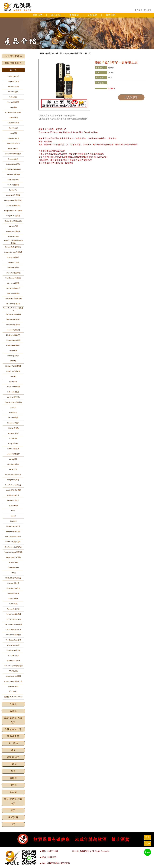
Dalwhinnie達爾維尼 (13, 231)
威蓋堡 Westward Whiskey (13, 697)
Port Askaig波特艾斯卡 (13, 537)
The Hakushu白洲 (13, 645)
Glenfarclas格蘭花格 (13, 320)
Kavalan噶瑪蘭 (13, 418)
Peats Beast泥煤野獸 (13, 531)
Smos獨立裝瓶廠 (13, 593)
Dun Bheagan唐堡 (13, 76)
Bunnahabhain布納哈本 (13, 169)
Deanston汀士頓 (13, 236)
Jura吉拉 (13, 407)
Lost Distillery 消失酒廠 (13, 485)
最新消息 (92, 15)
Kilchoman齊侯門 (13, 423)
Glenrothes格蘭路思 (13, 345)
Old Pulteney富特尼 (13, 526)
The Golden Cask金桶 (13, 640)
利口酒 (13, 785)
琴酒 (13, 771)
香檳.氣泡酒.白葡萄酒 (13, 720)
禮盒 (13, 750)
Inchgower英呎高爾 (13, 387)
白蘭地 (13, 704)
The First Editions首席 (13, 630)
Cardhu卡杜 (13, 190)
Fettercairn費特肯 (13, 257)
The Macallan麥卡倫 (13, 650)
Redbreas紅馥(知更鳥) (13, 542)
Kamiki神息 (13, 413)
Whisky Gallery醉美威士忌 (13, 681)
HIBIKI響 (13, 361)
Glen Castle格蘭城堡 (13, 273)
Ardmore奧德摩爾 (13, 102)
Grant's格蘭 (13, 351)
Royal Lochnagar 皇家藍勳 (13, 552)
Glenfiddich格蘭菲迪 (13, 325)
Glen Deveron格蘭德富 (13, 278)
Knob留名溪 (13, 438)
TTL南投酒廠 (13, 671)
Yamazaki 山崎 (13, 686)
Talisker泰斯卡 (13, 599)
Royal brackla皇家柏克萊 (13, 547)
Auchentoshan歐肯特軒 (13, 112)
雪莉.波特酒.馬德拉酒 (13, 801)
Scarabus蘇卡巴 (13, 568)
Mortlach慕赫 (13, 506)
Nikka (13, 511)
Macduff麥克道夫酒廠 (13, 490)
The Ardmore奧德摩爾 (13, 614)
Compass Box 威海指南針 (13, 200)
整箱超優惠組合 (13, 63)
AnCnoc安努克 (13, 92)
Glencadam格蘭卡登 (13, 304)
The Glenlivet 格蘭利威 (13, 635)
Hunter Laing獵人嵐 (13, 371)
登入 (148, 837)
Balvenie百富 (13, 128)
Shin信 (13, 573)
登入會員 (148, 10)
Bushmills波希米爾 (13, 174)
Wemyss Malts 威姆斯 (13, 676)
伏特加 (13, 764)
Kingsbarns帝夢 (13, 433)
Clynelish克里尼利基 (13, 195)
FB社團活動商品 (13, 56)
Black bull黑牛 (13, 149)
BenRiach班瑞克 (13, 138)
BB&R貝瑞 (13, 133)
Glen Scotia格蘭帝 (13, 293)
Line (147, 852)
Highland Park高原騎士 (13, 366)
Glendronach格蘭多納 (13, 314)
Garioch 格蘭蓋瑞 (13, 268)
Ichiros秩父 (13, 382)
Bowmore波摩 (13, 159)
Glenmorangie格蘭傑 (13, 340)
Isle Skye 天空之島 (13, 397)
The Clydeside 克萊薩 (13, 619)
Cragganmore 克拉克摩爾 (13, 211)
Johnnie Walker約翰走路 (13, 402)
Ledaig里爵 (13, 469)
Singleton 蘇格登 (13, 583)
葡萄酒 (13, 711)
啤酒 (13, 810)
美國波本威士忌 (13, 729)
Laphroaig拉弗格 (13, 464)
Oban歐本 (13, 521)
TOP (148, 844)
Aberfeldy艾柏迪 (13, 81)
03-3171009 (53, 851)
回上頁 (88, 53)
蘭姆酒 (13, 778)
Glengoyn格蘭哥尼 (13, 330)
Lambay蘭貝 (13, 459)
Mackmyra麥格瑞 (13, 495)
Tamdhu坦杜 (13, 604)
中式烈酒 (13, 817)
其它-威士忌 (13, 692)
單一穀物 (13, 743)
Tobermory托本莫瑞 (13, 661)
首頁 (42, 53)
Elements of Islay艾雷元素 (13, 252)
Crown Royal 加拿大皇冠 (13, 221)
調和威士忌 (13, 736)
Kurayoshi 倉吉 (13, 444)
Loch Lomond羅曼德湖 (13, 475)
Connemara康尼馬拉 (13, 205)
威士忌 (13, 70)
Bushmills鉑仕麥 (13, 180)
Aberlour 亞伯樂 (13, 87)
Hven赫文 (13, 376)
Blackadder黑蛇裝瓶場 (13, 154)
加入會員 (138, 10)
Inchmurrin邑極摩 (13, 392)
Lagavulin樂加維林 (13, 454)
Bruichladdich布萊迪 (13, 164)
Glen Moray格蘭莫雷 (13, 288)
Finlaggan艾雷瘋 (13, 262)
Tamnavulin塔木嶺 (13, 609)
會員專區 (74, 15)
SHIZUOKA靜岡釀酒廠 (13, 578)
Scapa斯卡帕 (13, 562)
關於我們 (38, 15)
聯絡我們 (111, 15)
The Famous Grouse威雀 (13, 624)
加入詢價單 (131, 97)
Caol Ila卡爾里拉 (13, 185)
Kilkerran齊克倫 (13, 428)
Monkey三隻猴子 (13, 500)
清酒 (13, 824)
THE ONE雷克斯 (13, 655)
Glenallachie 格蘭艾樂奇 (13, 299)
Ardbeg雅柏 (13, 97)
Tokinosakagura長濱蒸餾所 (13, 666)
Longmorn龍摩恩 (13, 480)
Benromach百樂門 (13, 143)
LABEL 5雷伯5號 (13, 449)
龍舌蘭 (13, 792)
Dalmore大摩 (13, 226)
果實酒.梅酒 (13, 757)
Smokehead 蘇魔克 (13, 588)
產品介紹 (56, 15)
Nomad (13, 516)
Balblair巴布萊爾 (13, 123)
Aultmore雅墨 (13, 118)
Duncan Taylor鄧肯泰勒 (13, 247)
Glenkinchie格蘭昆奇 (13, 335)
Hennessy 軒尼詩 (13, 356)
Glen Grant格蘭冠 (13, 283)
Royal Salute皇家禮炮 (13, 557)
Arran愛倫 (13, 107)
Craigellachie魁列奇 (13, 216)
